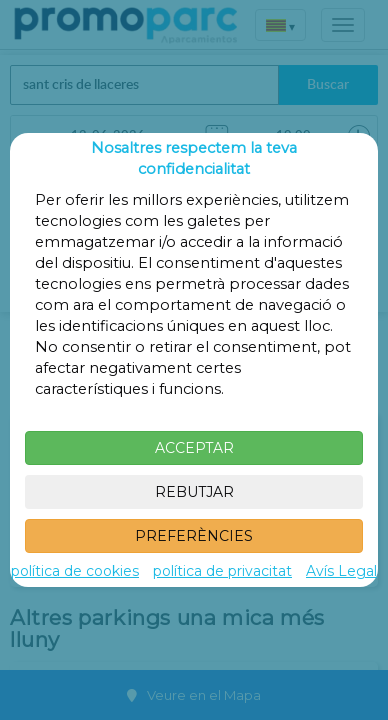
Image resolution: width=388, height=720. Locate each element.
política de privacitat (222, 571)
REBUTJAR (194, 492)
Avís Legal (341, 571)
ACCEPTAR (194, 448)
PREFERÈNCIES (194, 536)
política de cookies (75, 571)
